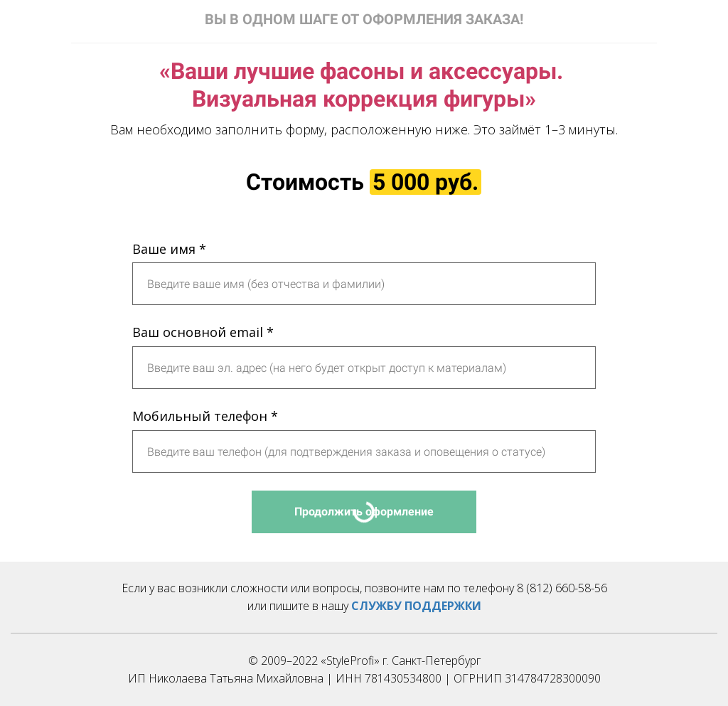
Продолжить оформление (364, 512)
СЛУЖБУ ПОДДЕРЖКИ (416, 606)
